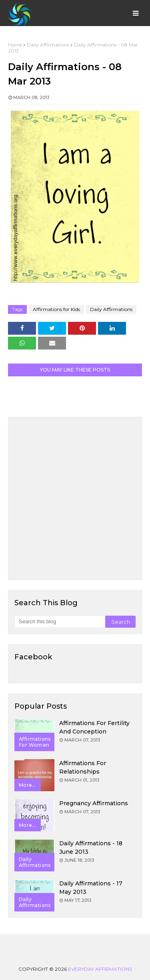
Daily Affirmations (48, 45)
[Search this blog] (60, 622)
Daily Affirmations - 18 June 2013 (91, 848)
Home (15, 45)
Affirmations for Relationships (83, 767)
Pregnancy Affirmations (94, 803)
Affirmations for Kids (56, 309)
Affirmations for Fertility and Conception (94, 727)
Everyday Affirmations (100, 969)
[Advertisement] (75, 498)
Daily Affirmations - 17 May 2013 (91, 888)
